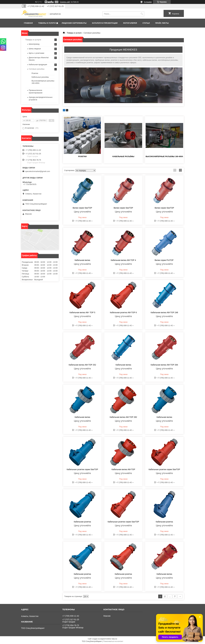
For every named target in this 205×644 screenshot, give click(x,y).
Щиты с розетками (37, 53)
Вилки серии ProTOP (164, 260)
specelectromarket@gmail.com (38, 171)
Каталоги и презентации (105, 23)
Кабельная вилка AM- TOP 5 (82, 312)
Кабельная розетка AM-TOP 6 (123, 312)
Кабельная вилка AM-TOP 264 (164, 365)
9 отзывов (148, 2)
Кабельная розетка (82, 522)
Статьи (146, 23)
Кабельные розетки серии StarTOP (82, 469)
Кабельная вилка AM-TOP (123, 469)
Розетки (82, 156)
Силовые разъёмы (37, 69)
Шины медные (35, 49)
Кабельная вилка (82, 260)
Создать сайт (65, 2)
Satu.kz (114, 639)
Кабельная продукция (38, 64)
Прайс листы (162, 23)
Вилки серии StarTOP (82, 208)
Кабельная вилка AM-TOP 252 (82, 365)
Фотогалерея (130, 23)
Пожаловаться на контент (113, 641)
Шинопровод (34, 44)
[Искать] (142, 14)
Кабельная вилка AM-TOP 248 (164, 312)
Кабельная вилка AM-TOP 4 (123, 260)
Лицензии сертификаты (74, 23)
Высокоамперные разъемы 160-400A (164, 156)
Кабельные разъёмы (123, 156)
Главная (28, 23)
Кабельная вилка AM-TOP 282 (123, 417)
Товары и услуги (47, 23)
